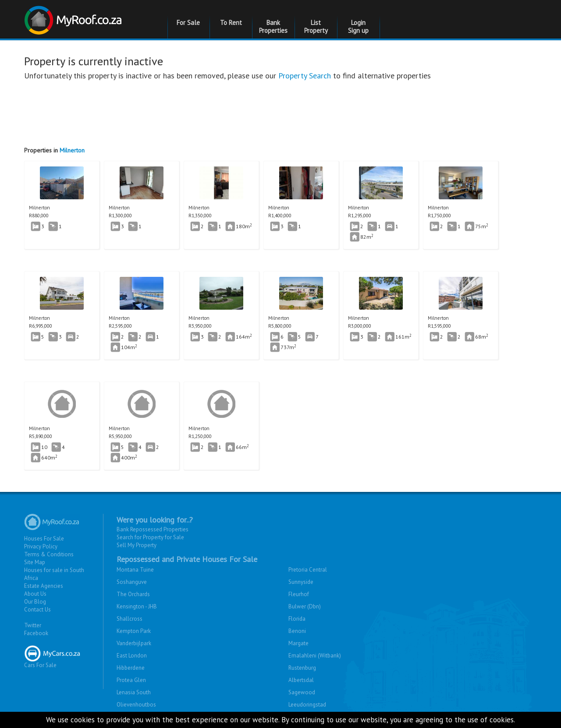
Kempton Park (134, 631)
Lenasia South (134, 692)
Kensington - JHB (137, 606)
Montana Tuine (135, 570)
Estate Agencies (44, 586)
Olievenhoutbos (136, 705)
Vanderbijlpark (134, 643)
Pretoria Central (308, 570)
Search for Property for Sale (150, 537)
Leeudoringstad (307, 705)
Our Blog (35, 602)
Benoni (297, 631)
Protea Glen (131, 680)
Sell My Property (137, 545)
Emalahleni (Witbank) (315, 656)
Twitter (33, 625)
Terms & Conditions (49, 554)
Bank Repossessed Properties (153, 529)
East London (132, 656)
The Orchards (133, 594)
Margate (298, 643)
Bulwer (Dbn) (305, 606)
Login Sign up (358, 27)
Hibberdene (131, 668)
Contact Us (37, 610)
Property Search (305, 76)
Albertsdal (301, 680)
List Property (316, 27)
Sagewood (302, 692)
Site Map (35, 562)
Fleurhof (299, 594)
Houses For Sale (44, 539)
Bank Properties (273, 27)
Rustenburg (302, 668)
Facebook (36, 633)
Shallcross (130, 619)
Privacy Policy (41, 546)
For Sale (188, 23)
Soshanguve (132, 582)
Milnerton (72, 150)
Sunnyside (301, 582)
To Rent (231, 23)
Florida (297, 619)
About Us (35, 594)
